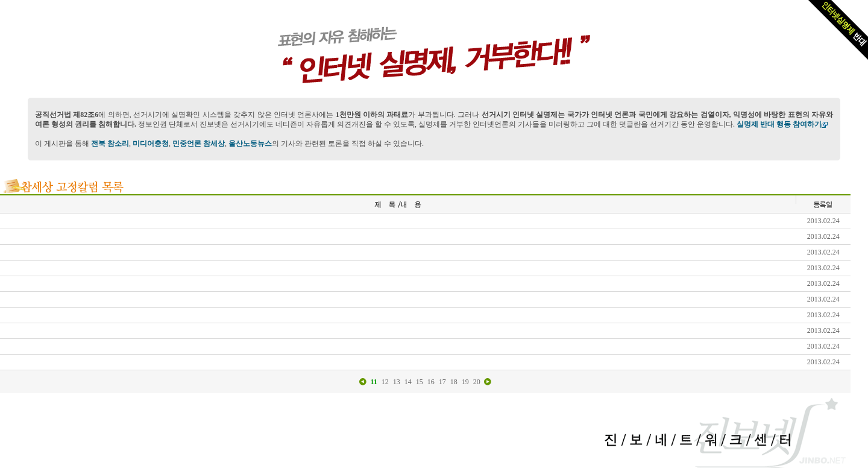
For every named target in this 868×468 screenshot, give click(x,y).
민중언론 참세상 (199, 144)
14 (408, 382)
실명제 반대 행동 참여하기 (782, 124)
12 (385, 382)
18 (454, 382)
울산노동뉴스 (250, 144)
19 (465, 382)
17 (442, 382)
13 (397, 382)
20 (477, 382)
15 (420, 382)
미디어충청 (151, 144)
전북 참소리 (110, 144)
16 (431, 382)
